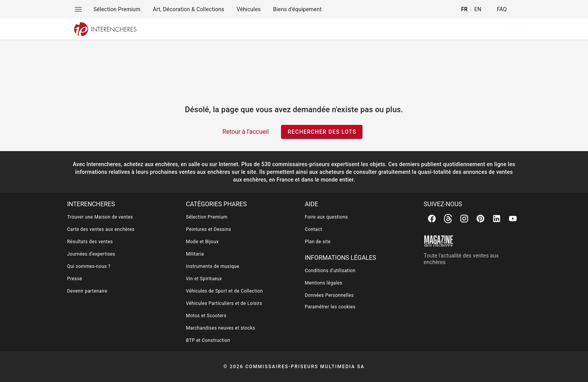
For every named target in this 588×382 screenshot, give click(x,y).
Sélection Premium (207, 217)
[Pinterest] (480, 219)
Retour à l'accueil (246, 132)
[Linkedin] (497, 219)
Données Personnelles (329, 295)
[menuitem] (117, 9)
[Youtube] (513, 219)
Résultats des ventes (90, 242)
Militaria (195, 254)
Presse (75, 279)
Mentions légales (324, 283)
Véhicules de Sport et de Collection (224, 291)
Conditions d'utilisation (330, 271)
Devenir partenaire (87, 291)
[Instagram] (464, 219)
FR (464, 9)
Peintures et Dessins (208, 229)
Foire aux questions (327, 217)
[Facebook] (432, 219)
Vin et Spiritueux (204, 279)
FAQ (502, 9)
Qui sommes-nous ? (89, 266)
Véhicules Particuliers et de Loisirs (224, 303)
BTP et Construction (208, 340)
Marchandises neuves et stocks (221, 328)
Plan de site (318, 242)
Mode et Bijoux (202, 242)
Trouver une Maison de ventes (100, 217)
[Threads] (448, 219)
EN (478, 9)
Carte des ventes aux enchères (101, 229)
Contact (314, 229)
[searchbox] (320, 29)
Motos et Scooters (206, 316)
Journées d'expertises (91, 254)
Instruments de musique (212, 266)
